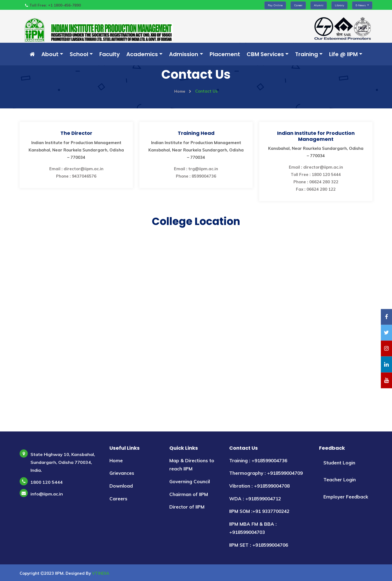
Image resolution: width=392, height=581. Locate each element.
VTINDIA (101, 573)
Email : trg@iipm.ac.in (196, 169)
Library (339, 5)
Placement (225, 54)
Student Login (339, 463)
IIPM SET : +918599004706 (259, 545)
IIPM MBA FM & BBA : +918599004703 (253, 528)
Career (298, 5)
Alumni (319, 5)
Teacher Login (340, 480)
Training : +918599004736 (258, 460)
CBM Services (265, 54)
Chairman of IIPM (189, 494)
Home (183, 91)
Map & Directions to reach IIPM (192, 465)
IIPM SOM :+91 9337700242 (259, 511)
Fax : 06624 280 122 (316, 189)
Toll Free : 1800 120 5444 (316, 174)
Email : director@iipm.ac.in (76, 169)
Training (307, 54)
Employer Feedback (346, 497)
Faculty (110, 54)
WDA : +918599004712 (255, 499)
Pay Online (275, 5)
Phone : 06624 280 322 (316, 182)
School (79, 54)
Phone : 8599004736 (196, 176)
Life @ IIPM (343, 54)
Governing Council (190, 481)
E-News (361, 5)
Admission (184, 54)
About (50, 54)
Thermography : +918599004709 (266, 473)
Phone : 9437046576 (76, 176)
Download (121, 486)
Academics (142, 54)
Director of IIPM (187, 507)
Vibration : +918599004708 (259, 486)
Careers (118, 499)
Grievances (122, 473)
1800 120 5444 (47, 482)
